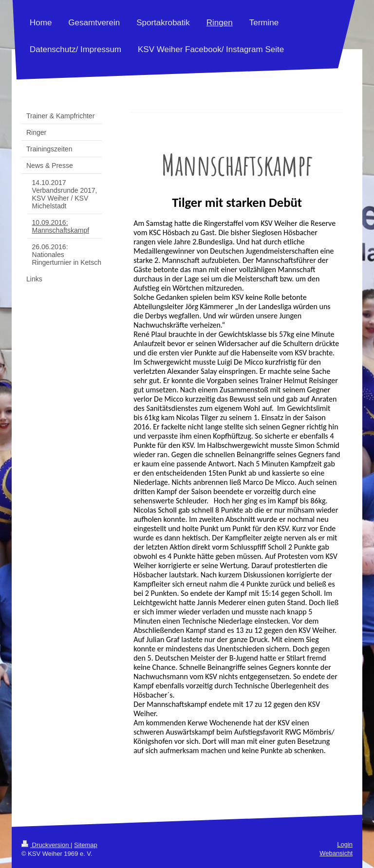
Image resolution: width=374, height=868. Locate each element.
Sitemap (86, 845)
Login (345, 844)
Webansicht (336, 853)
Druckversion (46, 845)
